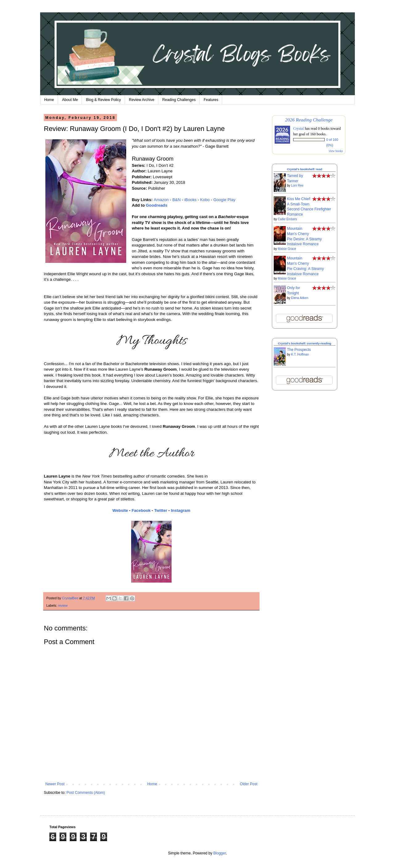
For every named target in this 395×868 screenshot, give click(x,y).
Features (211, 100)
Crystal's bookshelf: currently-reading (305, 343)
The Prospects (299, 350)
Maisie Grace (287, 249)
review (63, 605)
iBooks (190, 200)
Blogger (220, 853)
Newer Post (55, 784)
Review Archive (142, 100)
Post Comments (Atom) (86, 793)
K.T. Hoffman (300, 354)
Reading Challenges (179, 100)
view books (336, 151)
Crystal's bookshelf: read (305, 169)
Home (49, 100)
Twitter (161, 510)
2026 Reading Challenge (309, 120)
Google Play (224, 200)
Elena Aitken (300, 298)
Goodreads (157, 205)
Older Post (249, 784)
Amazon (161, 200)
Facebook (141, 510)
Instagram (181, 510)
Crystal (299, 129)
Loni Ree (297, 185)
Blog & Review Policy (103, 100)
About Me (70, 100)
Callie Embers (287, 219)
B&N (176, 200)
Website (120, 510)
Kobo (205, 200)
